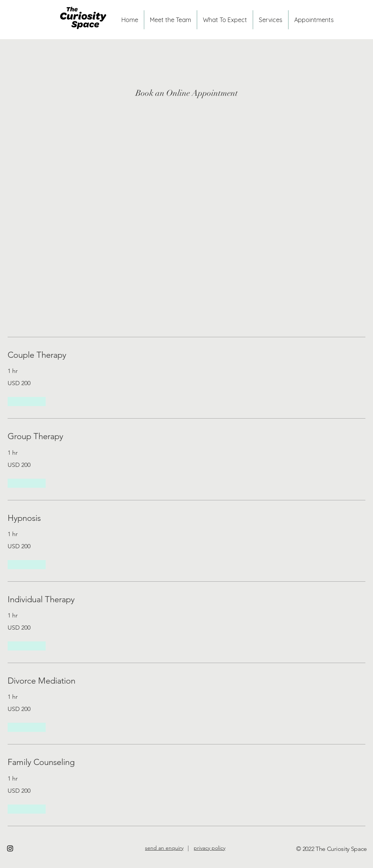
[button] (27, 401)
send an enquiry (164, 848)
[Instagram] (10, 848)
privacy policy (210, 848)
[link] (186, 355)
